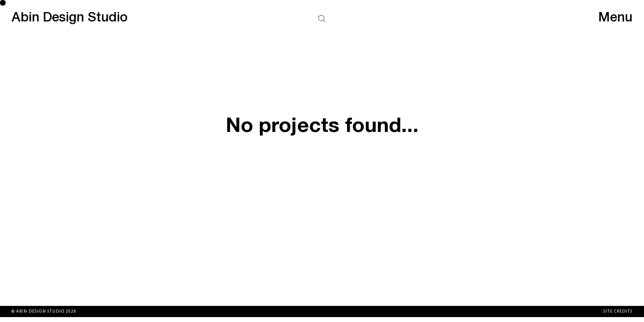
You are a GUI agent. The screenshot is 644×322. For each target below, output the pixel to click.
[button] (322, 20)
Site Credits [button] (618, 311)
